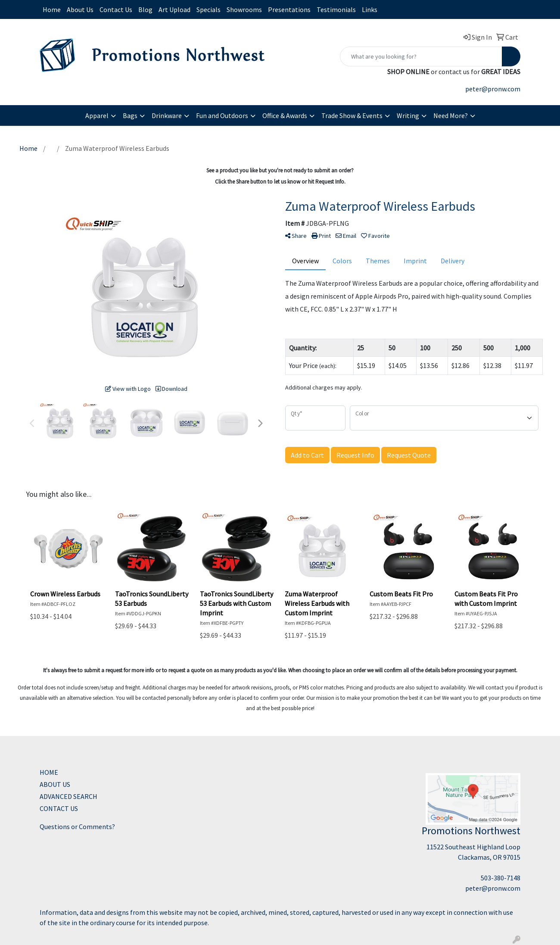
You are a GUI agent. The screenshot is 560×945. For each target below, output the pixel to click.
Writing (408, 115)
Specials (208, 9)
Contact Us (116, 9)
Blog (145, 9)
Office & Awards (285, 115)
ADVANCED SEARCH (68, 796)
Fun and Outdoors (222, 115)
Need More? (451, 115)
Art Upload (174, 9)
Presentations (289, 9)
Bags (130, 115)
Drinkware (167, 115)
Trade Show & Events (352, 115)
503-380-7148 (501, 878)
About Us (80, 9)
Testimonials (336, 9)
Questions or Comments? (77, 826)
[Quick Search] (421, 56)
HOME (49, 772)
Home (52, 9)
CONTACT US (59, 808)
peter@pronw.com (493, 89)
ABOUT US (55, 784)
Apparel (97, 115)
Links (370, 9)
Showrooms (244, 9)
